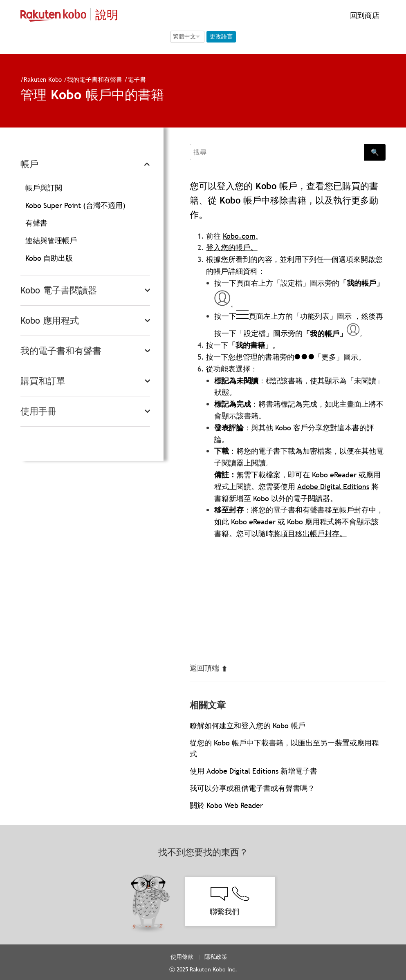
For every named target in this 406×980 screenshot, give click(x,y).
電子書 (137, 79)
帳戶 (29, 164)
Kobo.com (239, 236)
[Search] (277, 152)
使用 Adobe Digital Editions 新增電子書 (253, 771)
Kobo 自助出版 (49, 258)
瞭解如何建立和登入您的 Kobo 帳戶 (248, 726)
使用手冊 (38, 411)
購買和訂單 (43, 381)
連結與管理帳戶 (51, 241)
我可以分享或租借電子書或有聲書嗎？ (252, 788)
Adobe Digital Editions (333, 487)
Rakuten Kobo (43, 79)
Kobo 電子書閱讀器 (59, 290)
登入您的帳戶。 (232, 247)
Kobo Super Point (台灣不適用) (75, 205)
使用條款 (182, 957)
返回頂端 (209, 668)
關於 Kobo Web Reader (226, 805)
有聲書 (36, 223)
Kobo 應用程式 (50, 321)
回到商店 (364, 15)
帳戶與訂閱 (44, 188)
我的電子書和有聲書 (95, 79)
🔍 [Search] (375, 152)
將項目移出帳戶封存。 (310, 534)
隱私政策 (217, 957)
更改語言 (221, 36)
